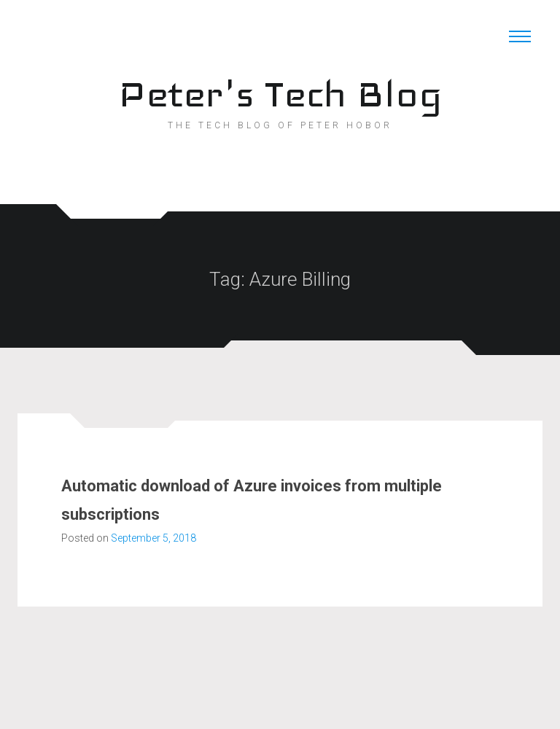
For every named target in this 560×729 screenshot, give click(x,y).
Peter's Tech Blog (280, 94)
